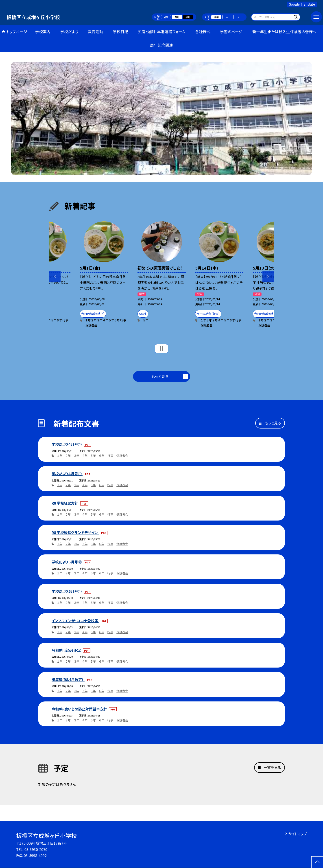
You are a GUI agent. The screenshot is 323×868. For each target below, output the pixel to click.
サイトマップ (298, 834)
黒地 (188, 17)
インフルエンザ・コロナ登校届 (75, 621)
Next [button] (268, 277)
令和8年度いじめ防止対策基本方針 (80, 709)
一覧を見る (272, 767)
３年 (100, 320)
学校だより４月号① (67, 474)
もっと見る (160, 376)
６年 (59, 320)
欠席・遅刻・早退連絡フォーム (162, 32)
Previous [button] (55, 277)
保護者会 (91, 325)
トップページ (17, 32)
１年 (88, 320)
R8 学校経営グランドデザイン (75, 532)
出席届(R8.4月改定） (68, 679)
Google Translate (302, 4)
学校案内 (43, 32)
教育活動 (96, 32)
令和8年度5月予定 (67, 650)
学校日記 (120, 32)
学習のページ (231, 32)
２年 (94, 320)
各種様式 (203, 32)
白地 (177, 17)
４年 (106, 320)
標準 (216, 17)
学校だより (69, 32)
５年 (54, 320)
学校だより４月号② (67, 444)
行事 (65, 320)
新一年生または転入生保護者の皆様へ (284, 32)
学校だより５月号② (67, 562)
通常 (166, 17)
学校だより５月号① (67, 591)
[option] (161, 119)
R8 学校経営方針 (65, 503)
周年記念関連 (161, 45)
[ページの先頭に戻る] (317, 862)
